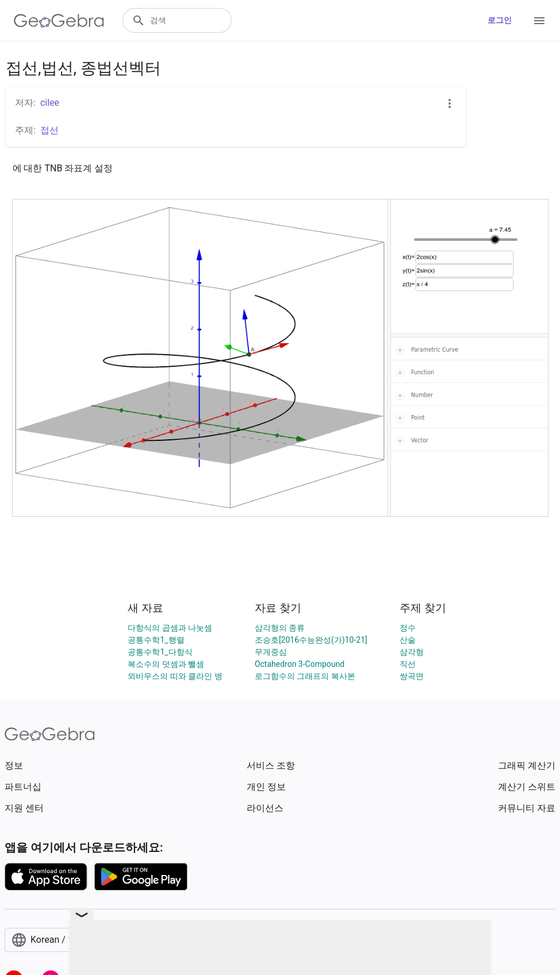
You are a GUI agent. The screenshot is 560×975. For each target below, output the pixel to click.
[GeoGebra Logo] (59, 21)
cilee (50, 103)
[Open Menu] (539, 21)
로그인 (500, 20)
